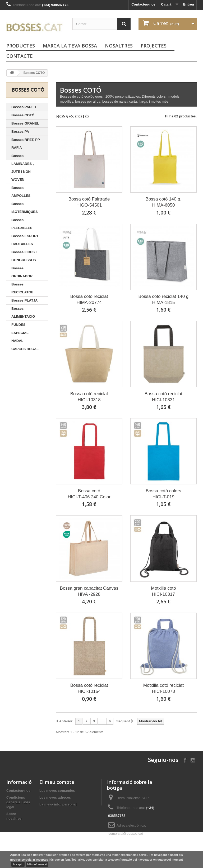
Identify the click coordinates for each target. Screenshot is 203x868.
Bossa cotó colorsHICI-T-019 (163, 494)
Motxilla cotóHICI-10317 (163, 591)
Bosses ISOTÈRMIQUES (25, 208)
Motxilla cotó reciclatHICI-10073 (163, 688)
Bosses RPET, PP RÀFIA (26, 144)
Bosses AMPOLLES (21, 192)
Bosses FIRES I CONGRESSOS (24, 256)
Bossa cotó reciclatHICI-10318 (89, 397)
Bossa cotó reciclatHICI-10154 (89, 688)
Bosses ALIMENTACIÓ (23, 313)
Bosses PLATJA (24, 300)
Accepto (18, 864)
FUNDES (18, 325)
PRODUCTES (21, 46)
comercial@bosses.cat (125, 833)
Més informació (37, 864)
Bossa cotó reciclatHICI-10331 (163, 397)
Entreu (189, 4)
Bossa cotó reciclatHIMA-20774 (89, 299)
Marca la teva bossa (70, 46)
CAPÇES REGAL (25, 349)
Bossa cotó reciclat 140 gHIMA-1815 (163, 299)
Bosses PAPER (24, 107)
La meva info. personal (58, 804)
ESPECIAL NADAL (20, 337)
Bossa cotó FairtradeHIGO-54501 (89, 202)
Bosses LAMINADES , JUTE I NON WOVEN (23, 168)
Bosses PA (20, 132)
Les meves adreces (55, 797)
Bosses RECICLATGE (22, 288)
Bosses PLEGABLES (22, 224)
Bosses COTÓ (23, 115)
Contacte (20, 56)
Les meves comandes (57, 791)
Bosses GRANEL (25, 123)
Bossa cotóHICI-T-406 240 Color (89, 494)
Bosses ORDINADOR (22, 272)
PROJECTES (154, 46)
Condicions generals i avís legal (18, 802)
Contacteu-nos (143, 4)
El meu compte (57, 782)
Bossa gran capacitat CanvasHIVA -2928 (89, 591)
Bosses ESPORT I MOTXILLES (25, 240)
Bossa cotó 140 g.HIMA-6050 (163, 202)
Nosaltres (119, 46)
